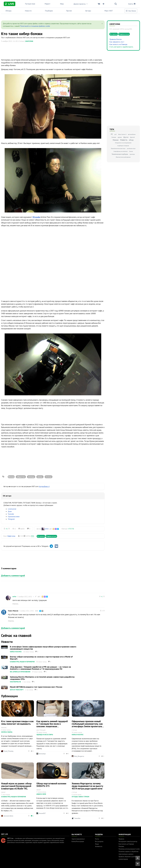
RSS (33, 536)
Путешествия (30, 4)
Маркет (47, 4)
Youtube (11, 514)
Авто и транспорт (17, 690)
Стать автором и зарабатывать (121, 47)
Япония (11, 477)
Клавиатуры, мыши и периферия (22, 662)
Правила (121, 839)
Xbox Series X (122, 134)
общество (21, 477)
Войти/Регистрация (78, 841)
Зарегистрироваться (78, 839)
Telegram (11, 519)
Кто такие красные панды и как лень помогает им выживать (17, 723)
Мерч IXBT (109, 11)
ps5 (116, 134)
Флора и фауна (7, 732)
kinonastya (42, 754)
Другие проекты (81, 4)
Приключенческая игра (118, 148)
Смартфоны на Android (120, 151)
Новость (124, 140)
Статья (48, 477)
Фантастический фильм (123, 157)
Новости (28, 11)
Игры (62, 4)
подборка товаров (123, 146)
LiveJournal (12, 509)
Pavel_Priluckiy (8, 751)
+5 (7, 529)
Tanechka (77, 818)
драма (120, 137)
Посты (97, 839)
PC (112, 134)
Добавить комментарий (13, 576)
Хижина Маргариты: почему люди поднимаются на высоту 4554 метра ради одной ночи (87, 786)
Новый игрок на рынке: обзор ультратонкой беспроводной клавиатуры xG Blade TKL (16, 786)
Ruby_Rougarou (79, 756)
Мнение (116, 140)
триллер (132, 154)
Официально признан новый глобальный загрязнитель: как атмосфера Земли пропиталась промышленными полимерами (88, 725)
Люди (97, 844)
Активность (99, 846)
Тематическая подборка (120, 154)
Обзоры (8, 11)
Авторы (88, 11)
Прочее (69, 11)
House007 (42, 813)
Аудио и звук (41, 794)
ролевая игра (131, 148)
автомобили (132, 134)
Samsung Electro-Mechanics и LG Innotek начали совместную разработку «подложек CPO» (42, 678)
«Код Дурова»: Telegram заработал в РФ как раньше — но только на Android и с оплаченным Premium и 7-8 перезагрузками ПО (40, 668)
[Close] (102, 24)
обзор (131, 140)
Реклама (121, 846)
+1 (102, 597)
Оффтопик (29, 41)
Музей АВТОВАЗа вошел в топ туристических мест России (36, 687)
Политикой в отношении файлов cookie (35, 26)
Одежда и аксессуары (45, 735)
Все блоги (131, 11)
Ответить (15, 604)
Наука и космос (16, 652)
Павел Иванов (13, 611)
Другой (132, 137)
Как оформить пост (117, 42)
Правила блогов (115, 39)
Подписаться (51, 536)
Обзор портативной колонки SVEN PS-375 (51, 785)
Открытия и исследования (123, 143)
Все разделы (99, 841)
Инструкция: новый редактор (128, 841)
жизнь (40, 477)
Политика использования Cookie (129, 849)
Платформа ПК (15, 682)
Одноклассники (14, 516)
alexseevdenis (8, 816)
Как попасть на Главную (118, 44)
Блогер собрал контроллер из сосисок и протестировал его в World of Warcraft (41, 658)
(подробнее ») (44, 486)
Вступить (41, 536)
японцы (31, 477)
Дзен (10, 511)
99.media (36, 217)
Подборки (49, 11)
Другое (126, 137)
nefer (47, 529)
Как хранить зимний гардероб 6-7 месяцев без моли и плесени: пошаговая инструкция (52, 725)
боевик (114, 137)
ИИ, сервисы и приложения (20, 672)
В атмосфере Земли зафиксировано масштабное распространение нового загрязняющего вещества (43, 648)
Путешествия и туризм (80, 797)
